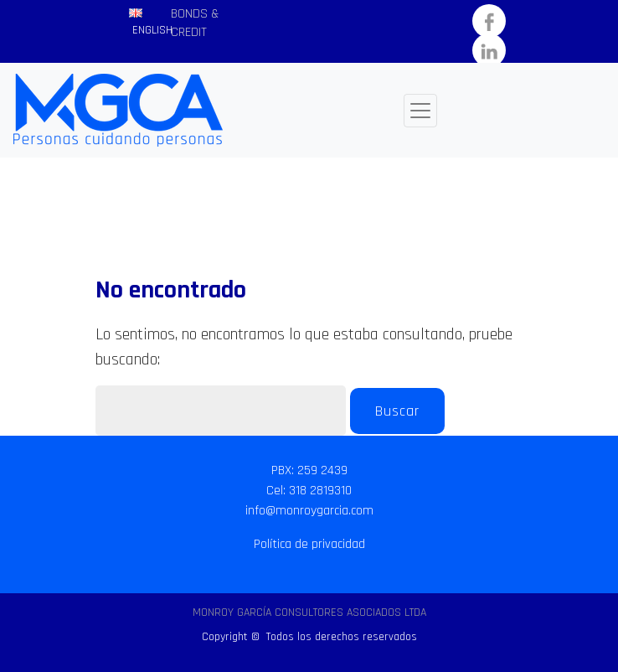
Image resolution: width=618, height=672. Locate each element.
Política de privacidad (309, 544)
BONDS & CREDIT (195, 23)
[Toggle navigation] (420, 111)
